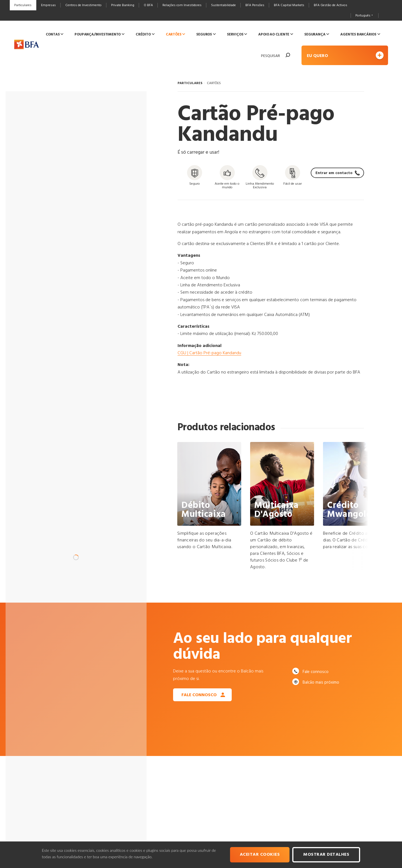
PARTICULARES (190, 83)
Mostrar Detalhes (326, 855)
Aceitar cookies (260, 855)
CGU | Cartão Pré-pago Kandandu (209, 353)
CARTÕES (214, 83)
